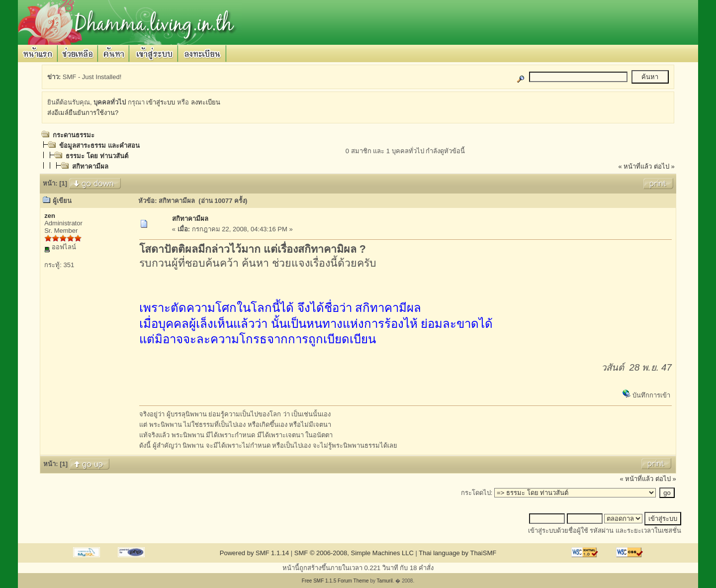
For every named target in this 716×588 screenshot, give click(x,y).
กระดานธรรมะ (74, 135)
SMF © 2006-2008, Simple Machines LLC (354, 553)
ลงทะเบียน (206, 102)
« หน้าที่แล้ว (635, 166)
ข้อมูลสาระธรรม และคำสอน (99, 146)
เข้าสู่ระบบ (161, 102)
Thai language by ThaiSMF (457, 553)
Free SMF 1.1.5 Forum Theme (335, 581)
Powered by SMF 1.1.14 (254, 553)
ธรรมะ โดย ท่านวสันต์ (97, 156)
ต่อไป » (664, 166)
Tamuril (385, 581)
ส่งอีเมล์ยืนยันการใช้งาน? (83, 113)
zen (50, 216)
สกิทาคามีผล (90, 166)
